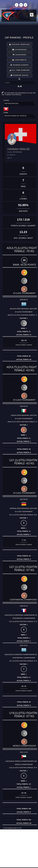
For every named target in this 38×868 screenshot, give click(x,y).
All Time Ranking (20, 70)
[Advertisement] (19, 848)
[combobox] (20, 104)
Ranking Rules (20, 75)
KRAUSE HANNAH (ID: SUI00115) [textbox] (16, 116)
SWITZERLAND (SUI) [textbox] (11, 103)
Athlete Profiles (20, 44)
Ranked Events (20, 65)
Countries (20, 55)
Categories (20, 50)
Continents (19, 60)
